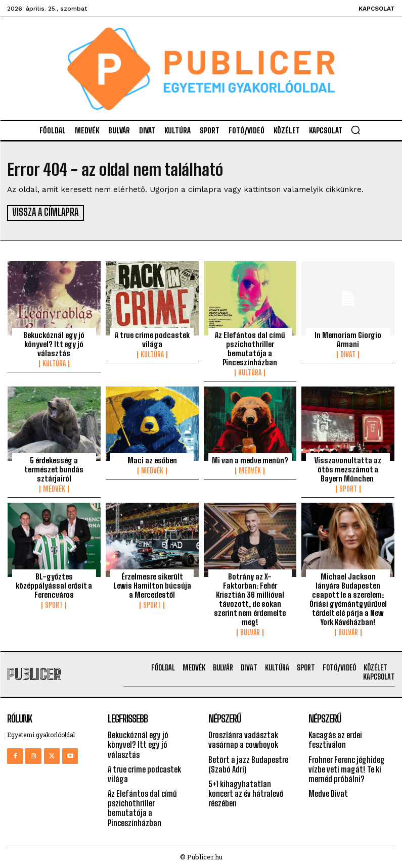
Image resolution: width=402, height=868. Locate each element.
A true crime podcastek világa (152, 339)
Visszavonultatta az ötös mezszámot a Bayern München (348, 468)
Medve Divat (328, 792)
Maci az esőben (152, 459)
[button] (355, 130)
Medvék (54, 488)
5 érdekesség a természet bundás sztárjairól (54, 468)
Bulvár (250, 632)
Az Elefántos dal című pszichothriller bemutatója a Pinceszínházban (250, 348)
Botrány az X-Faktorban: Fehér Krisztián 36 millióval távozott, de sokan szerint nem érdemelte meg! (250, 598)
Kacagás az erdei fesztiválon (335, 739)
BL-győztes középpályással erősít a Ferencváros (54, 585)
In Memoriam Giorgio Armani (348, 339)
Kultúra (54, 363)
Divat (348, 354)
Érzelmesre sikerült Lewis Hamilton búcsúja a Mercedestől (152, 585)
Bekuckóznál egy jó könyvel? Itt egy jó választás (54, 343)
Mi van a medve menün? (250, 459)
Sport (348, 488)
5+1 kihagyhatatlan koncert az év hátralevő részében (246, 792)
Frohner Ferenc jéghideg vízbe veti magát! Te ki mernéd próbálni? (347, 768)
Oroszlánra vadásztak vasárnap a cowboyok (243, 739)
